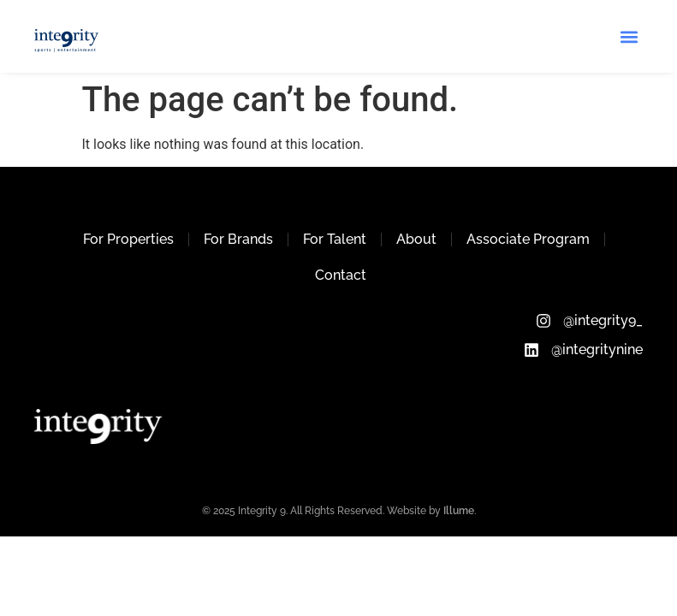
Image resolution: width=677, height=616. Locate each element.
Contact (341, 275)
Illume (459, 511)
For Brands (238, 239)
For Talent (335, 239)
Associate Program (528, 239)
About (416, 239)
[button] (629, 36)
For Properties (128, 239)
